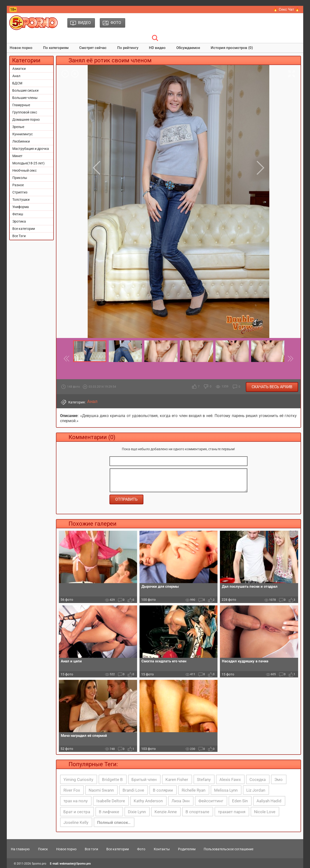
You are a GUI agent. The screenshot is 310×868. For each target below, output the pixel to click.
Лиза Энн (181, 801)
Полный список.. (114, 822)
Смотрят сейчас (93, 48)
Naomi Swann (101, 790)
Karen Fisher (177, 780)
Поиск (43, 849)
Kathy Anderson (148, 801)
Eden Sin (240, 801)
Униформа (21, 207)
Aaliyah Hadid (269, 801)
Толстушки (21, 200)
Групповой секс (25, 112)
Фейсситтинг (211, 801)
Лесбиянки (21, 141)
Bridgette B (112, 780)
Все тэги (91, 849)
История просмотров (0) (232, 48)
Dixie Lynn (137, 812)
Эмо (279, 780)
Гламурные (21, 105)
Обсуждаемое (188, 48)
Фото (141, 849)
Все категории (24, 229)
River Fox (72, 790)
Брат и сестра (77, 812)
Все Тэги (19, 236)
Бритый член (144, 780)
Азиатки (19, 69)
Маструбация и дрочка (31, 149)
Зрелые (18, 127)
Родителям (187, 849)
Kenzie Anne (166, 812)
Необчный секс (24, 170)
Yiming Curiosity (78, 780)
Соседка (258, 780)
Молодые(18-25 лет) (28, 163)
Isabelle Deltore (111, 801)
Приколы (20, 178)
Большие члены (25, 98)
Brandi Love (133, 790)
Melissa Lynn (226, 790)
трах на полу (76, 801)
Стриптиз (20, 192)
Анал (16, 76)
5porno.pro (39, 864)
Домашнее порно (26, 120)
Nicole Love (265, 812)
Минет (17, 156)
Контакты (162, 849)
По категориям (56, 48)
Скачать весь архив (272, 387)
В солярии (163, 790)
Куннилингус (23, 134)
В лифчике (109, 812)
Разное (18, 185)
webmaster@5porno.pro (75, 864)
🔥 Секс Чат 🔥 (286, 9)
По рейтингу (128, 48)
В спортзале (197, 812)
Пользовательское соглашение (229, 849)
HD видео (157, 48)
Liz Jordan (256, 790)
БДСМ (17, 83)
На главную (20, 849)
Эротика (19, 221)
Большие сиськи (25, 90)
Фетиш (18, 214)
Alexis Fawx (230, 780)
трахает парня (232, 812)
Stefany (204, 780)
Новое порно (21, 48)
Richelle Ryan (194, 790)
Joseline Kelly (76, 822)
